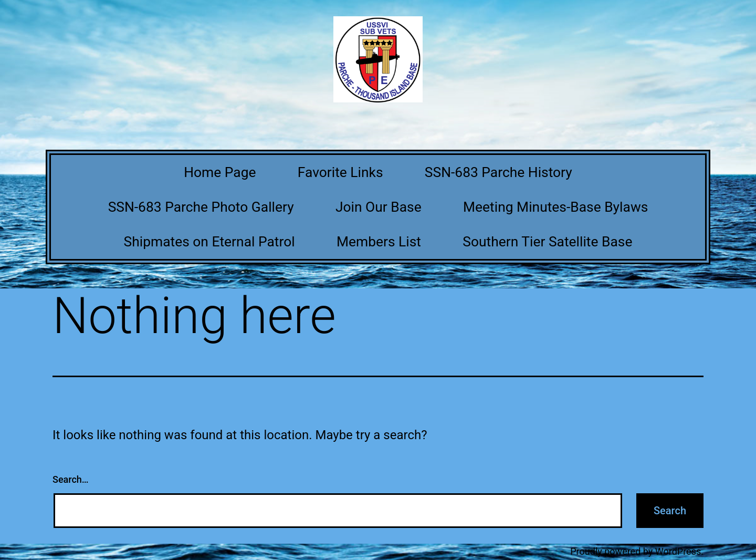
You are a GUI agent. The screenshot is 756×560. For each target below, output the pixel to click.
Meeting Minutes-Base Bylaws (555, 207)
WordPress (678, 551)
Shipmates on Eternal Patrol (209, 242)
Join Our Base (379, 207)
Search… (71, 479)
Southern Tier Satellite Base (547, 242)
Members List (379, 242)
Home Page (220, 172)
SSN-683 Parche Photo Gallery (201, 207)
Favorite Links (340, 172)
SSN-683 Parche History (498, 172)
